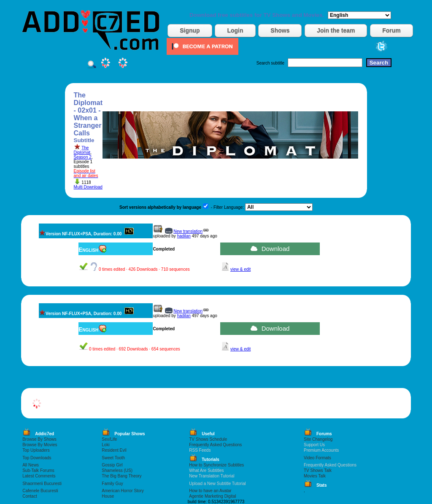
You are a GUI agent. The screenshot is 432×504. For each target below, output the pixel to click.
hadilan (184, 236)
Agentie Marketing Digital (212, 496)
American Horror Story (123, 491)
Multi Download (88, 187)
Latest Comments (39, 476)
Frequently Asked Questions (215, 445)
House (108, 496)
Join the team (336, 30)
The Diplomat (82, 150)
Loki (105, 445)
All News (31, 465)
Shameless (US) (117, 470)
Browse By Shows (39, 439)
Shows (280, 30)
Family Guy (112, 484)
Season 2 (83, 157)
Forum (391, 30)
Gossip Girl (112, 465)
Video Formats (317, 458)
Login (235, 30)
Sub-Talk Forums (38, 470)
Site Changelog (318, 439)
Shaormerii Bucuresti (42, 484)
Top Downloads (37, 458)
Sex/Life (109, 439)
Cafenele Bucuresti (40, 491)
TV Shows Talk (318, 470)
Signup (190, 30)
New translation (188, 231)
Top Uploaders (36, 450)
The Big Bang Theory (121, 476)
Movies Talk (315, 476)
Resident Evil (114, 450)
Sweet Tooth (113, 458)
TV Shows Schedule (208, 439)
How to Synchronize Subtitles (216, 465)
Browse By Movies (40, 445)
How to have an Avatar (210, 491)
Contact (30, 496)
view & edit (240, 269)
